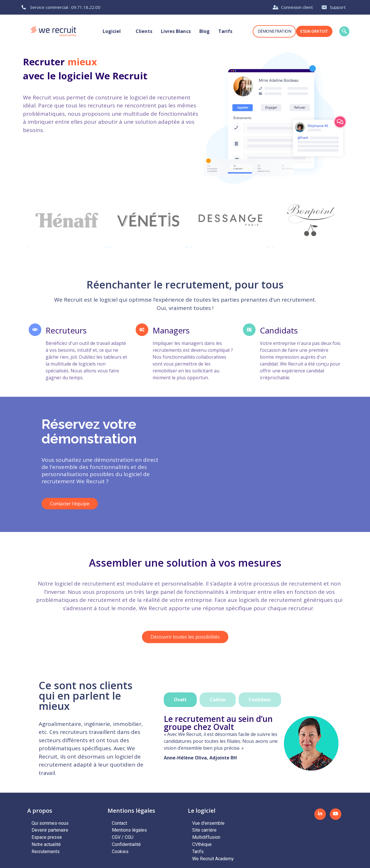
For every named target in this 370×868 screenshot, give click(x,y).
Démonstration (274, 31)
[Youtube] (336, 814)
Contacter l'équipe (70, 504)
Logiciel (115, 31)
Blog (204, 31)
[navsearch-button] (344, 31)
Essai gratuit (314, 31)
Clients (144, 31)
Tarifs (225, 31)
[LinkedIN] (320, 814)
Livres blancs (176, 31)
